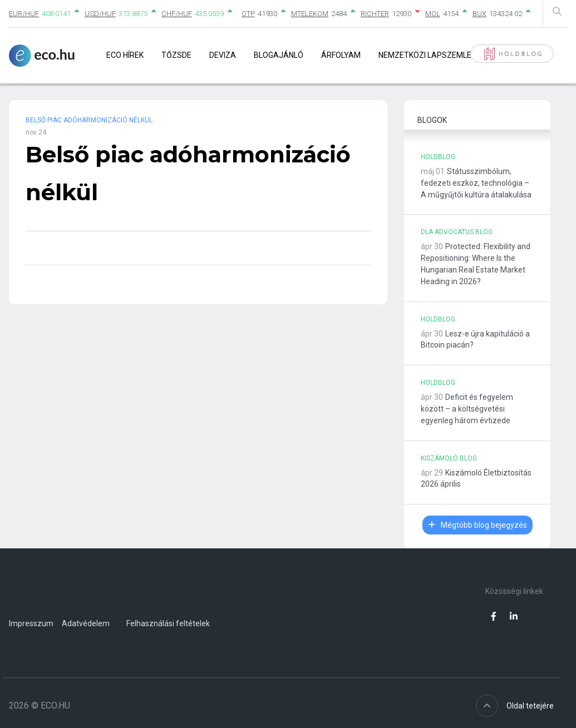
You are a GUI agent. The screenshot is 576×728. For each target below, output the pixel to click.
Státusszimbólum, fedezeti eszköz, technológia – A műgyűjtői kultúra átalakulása (476, 183)
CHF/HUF (177, 14)
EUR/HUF (24, 14)
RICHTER (375, 14)
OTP (248, 14)
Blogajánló (279, 55)
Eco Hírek (125, 55)
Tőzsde (176, 55)
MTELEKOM (310, 14)
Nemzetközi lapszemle (425, 55)
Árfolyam (341, 55)
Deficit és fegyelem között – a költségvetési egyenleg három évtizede (467, 409)
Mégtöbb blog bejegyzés (477, 525)
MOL (433, 14)
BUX (479, 14)
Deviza (223, 55)
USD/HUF (100, 14)
